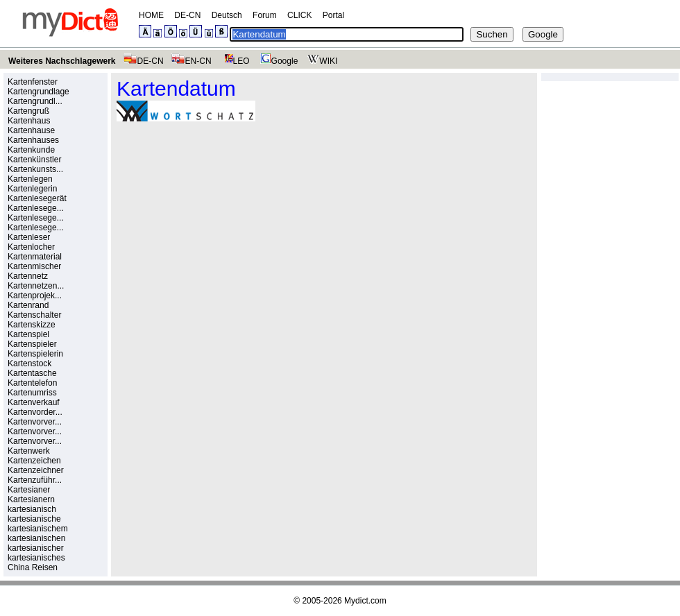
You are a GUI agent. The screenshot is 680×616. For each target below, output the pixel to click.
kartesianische (34, 519)
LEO (234, 61)
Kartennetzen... (36, 286)
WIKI (321, 61)
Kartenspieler (32, 344)
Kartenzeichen (34, 461)
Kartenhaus (29, 121)
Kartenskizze (32, 325)
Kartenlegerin (32, 189)
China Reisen (33, 567)
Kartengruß (28, 111)
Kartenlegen (30, 179)
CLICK (299, 15)
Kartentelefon (32, 383)
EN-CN (191, 61)
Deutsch (227, 15)
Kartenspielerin (35, 354)
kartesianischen (36, 538)
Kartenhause (31, 130)
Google (278, 61)
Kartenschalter (34, 315)
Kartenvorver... (35, 422)
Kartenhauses (33, 140)
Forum (265, 15)
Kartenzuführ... (35, 480)
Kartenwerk (29, 451)
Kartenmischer (34, 266)
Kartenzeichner (36, 470)
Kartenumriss (32, 393)
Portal (333, 15)
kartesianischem (38, 529)
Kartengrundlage (39, 92)
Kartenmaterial (35, 257)
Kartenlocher (31, 247)
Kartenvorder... (35, 412)
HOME (151, 15)
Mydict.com (365, 601)
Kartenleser (29, 237)
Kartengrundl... (35, 101)
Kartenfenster (33, 82)
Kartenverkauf (34, 402)
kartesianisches (36, 558)
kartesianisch (32, 509)
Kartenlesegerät (37, 198)
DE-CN (187, 15)
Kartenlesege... (36, 208)
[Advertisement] (233, 228)
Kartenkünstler (34, 160)
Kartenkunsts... (35, 169)
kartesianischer (36, 548)
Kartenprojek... (35, 296)
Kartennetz (28, 276)
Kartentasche (32, 373)
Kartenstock (29, 363)
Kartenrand (28, 305)
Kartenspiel (28, 334)
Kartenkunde (31, 150)
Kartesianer (29, 490)
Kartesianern (31, 499)
